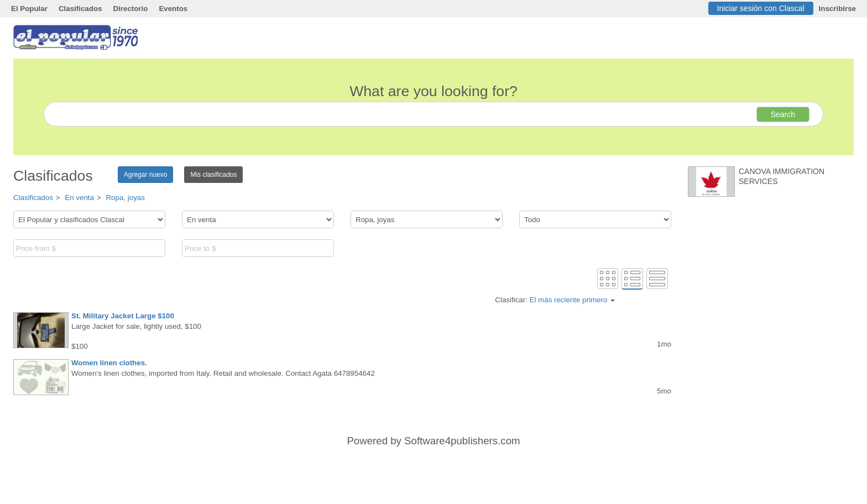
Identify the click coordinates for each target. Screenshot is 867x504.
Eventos (173, 9)
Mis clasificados (213, 175)
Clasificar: (555, 300)
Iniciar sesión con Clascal (761, 8)
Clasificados (80, 9)
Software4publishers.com (462, 441)
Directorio (130, 9)
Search (783, 114)
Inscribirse (837, 9)
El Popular (29, 9)
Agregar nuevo (146, 175)
